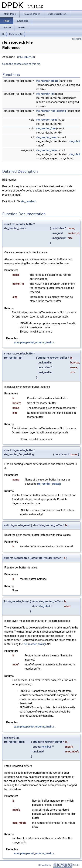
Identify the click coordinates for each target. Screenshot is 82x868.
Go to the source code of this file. (22, 64)
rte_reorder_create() (49, 484)
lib (3, 34)
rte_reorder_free (46, 128)
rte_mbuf (75, 141)
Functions (77, 39)
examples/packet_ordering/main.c (34, 342)
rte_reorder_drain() (35, 644)
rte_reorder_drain (46, 150)
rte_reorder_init (45, 94)
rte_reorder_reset (46, 120)
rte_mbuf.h (26, 57)
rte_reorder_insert (47, 137)
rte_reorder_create (47, 81)
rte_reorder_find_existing (51, 111)
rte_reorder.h (29, 201)
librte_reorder (16, 34)
